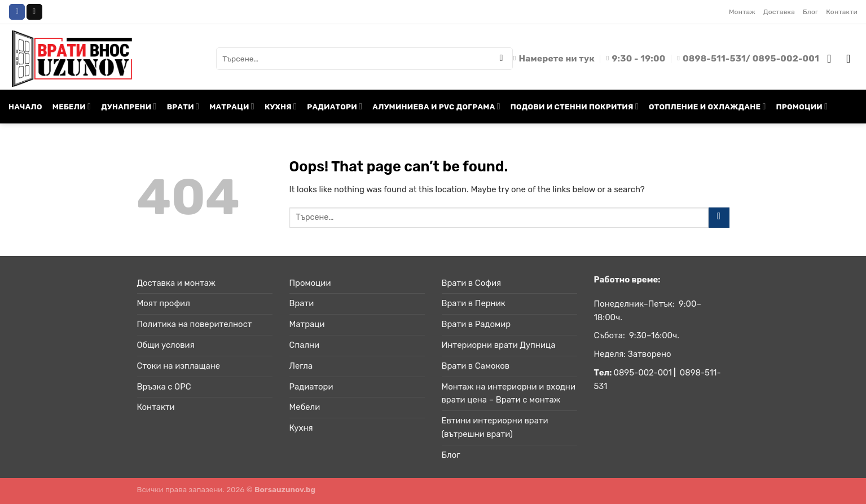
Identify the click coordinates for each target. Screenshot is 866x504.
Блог (810, 12)
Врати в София (472, 283)
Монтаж (742, 12)
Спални (305, 345)
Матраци (307, 324)
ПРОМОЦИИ (802, 106)
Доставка (779, 12)
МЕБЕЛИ (72, 106)
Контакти (842, 12)
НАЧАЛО (25, 107)
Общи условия (166, 345)
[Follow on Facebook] (17, 12)
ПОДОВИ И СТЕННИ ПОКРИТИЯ (575, 106)
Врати (302, 303)
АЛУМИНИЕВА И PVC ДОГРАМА (436, 106)
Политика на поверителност (195, 324)
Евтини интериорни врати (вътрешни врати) (495, 427)
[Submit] (502, 58)
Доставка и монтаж (176, 283)
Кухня (301, 428)
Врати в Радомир (476, 324)
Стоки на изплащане (179, 366)
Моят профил (164, 303)
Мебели (305, 407)
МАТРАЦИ (232, 106)
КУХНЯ (281, 106)
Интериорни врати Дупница (499, 345)
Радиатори (311, 387)
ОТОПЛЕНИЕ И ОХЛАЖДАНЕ (707, 106)
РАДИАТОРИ (335, 106)
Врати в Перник (474, 303)
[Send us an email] (34, 12)
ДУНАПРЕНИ (129, 106)
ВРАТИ (183, 106)
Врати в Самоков (476, 366)
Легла (301, 366)
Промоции (310, 283)
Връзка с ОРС (164, 387)
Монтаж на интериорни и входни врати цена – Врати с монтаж (509, 394)
